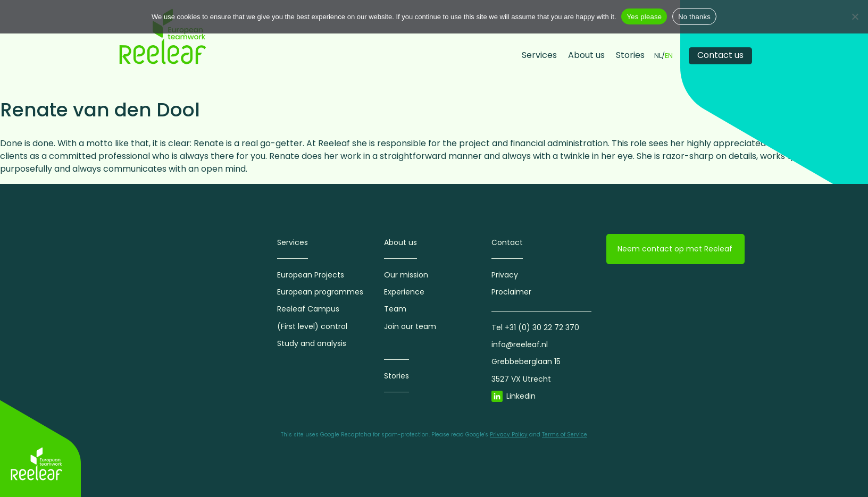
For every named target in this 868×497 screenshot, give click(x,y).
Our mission (406, 275)
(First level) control (312, 326)
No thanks (694, 17)
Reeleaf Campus (308, 309)
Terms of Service (565, 435)
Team (395, 309)
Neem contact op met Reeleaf (675, 249)
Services (539, 55)
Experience (404, 292)
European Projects (311, 275)
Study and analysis (312, 343)
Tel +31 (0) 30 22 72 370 (535, 327)
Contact (507, 242)
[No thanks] (855, 16)
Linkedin (521, 396)
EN (669, 56)
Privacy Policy (509, 435)
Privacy (505, 275)
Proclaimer (511, 292)
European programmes (320, 292)
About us (586, 55)
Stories (630, 55)
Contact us (720, 55)
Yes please (644, 17)
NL (658, 56)
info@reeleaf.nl (520, 344)
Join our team (410, 326)
